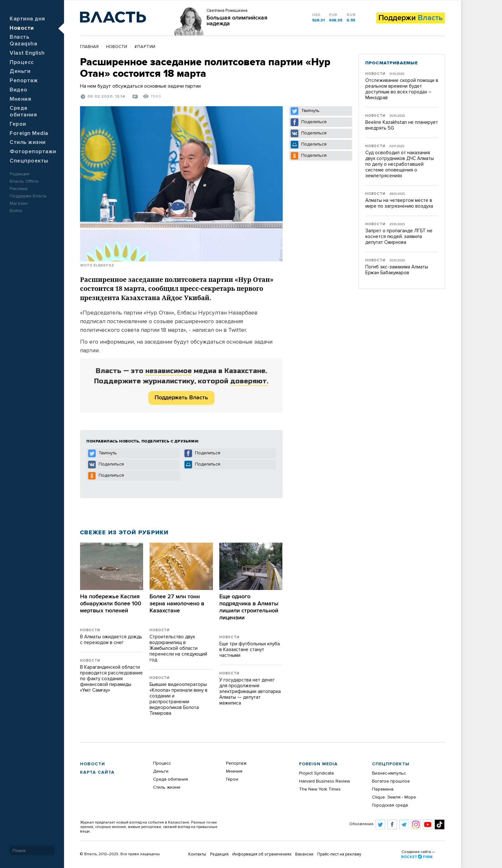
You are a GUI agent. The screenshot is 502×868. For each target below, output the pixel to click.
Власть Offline (24, 181)
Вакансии (304, 854)
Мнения (20, 99)
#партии (145, 47)
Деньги (20, 72)
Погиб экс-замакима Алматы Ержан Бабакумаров (397, 270)
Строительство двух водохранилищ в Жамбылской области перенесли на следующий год (178, 648)
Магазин (19, 203)
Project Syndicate (316, 773)
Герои (18, 124)
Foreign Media (29, 134)
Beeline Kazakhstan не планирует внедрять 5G (402, 125)
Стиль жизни (28, 143)
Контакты (197, 854)
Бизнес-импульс (389, 773)
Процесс (22, 63)
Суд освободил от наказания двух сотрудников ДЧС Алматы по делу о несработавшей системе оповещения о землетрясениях (400, 164)
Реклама (19, 189)
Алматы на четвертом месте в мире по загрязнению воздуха (399, 203)
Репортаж (24, 81)
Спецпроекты (29, 161)
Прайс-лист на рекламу (339, 854)
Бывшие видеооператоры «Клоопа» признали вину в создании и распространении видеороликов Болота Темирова (178, 699)
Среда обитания (170, 779)
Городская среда (390, 805)
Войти (16, 211)
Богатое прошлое (391, 781)
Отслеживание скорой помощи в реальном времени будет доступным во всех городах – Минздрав (402, 89)
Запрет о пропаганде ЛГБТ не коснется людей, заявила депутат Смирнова (399, 237)
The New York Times (320, 789)
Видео (19, 90)
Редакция (20, 174)
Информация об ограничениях (262, 854)
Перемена (383, 789)
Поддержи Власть (28, 196)
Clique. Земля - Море (394, 797)
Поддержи (411, 18)
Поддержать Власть (181, 398)
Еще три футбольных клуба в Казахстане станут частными (250, 650)
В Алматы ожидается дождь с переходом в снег (111, 640)
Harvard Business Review (324, 781)
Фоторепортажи (33, 152)
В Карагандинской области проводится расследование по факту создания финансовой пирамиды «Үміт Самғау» (111, 679)
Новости (22, 28)
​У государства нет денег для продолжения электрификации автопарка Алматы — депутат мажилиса (250, 692)
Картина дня (27, 19)
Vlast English (27, 53)
